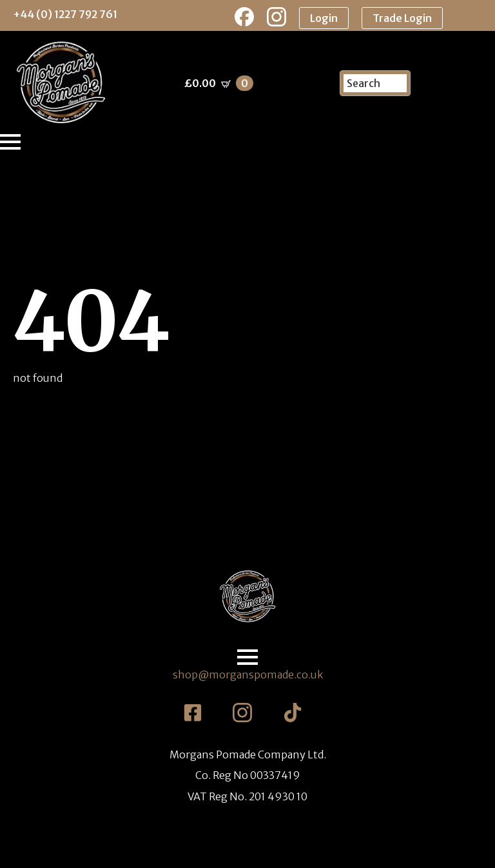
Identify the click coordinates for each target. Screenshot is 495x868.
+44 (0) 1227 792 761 (65, 14)
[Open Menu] (10, 142)
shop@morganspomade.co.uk (248, 675)
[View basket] (219, 83)
